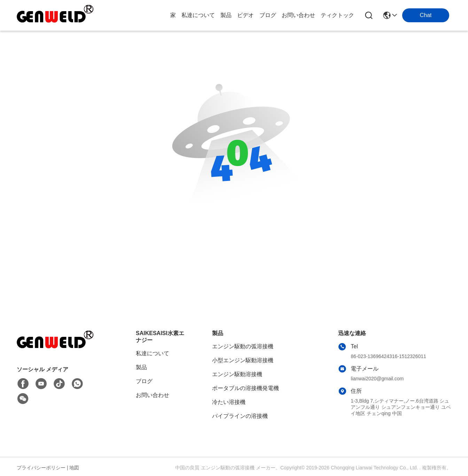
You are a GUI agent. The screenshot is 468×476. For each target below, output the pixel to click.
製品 (226, 15)
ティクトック (337, 15)
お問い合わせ (298, 15)
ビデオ (245, 15)
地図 (74, 468)
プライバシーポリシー (41, 468)
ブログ (268, 15)
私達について (198, 15)
